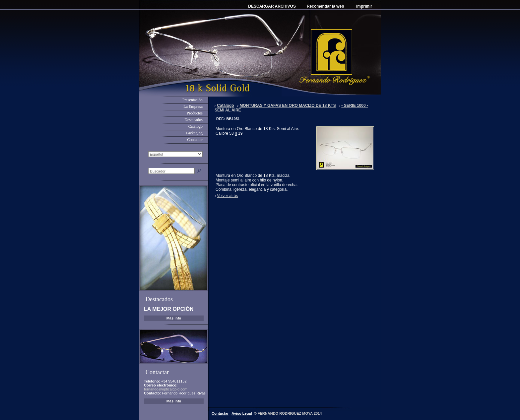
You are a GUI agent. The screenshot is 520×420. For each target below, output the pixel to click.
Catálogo (195, 126)
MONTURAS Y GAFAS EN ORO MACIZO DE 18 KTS (288, 105)
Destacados (194, 120)
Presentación (193, 100)
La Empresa (193, 106)
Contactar (195, 140)
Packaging (194, 133)
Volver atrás (227, 196)
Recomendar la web (325, 6)
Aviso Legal (242, 413)
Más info (174, 318)
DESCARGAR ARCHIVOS (272, 6)
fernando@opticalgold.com (166, 389)
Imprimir (364, 6)
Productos (195, 113)
